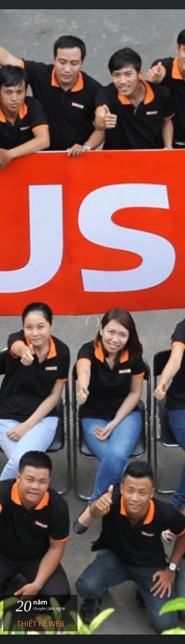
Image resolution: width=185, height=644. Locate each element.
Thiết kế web (40, 623)
